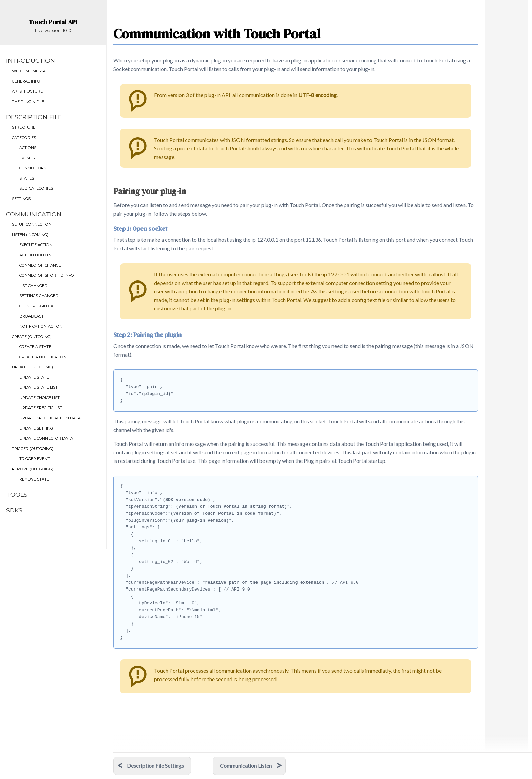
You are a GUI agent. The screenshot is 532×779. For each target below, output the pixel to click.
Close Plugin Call (38, 306)
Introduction (31, 61)
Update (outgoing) (32, 367)
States (27, 178)
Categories (24, 138)
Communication (34, 214)
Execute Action (36, 245)
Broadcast (32, 316)
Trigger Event (35, 459)
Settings (21, 199)
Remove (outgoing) (33, 469)
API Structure (27, 91)
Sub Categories (36, 188)
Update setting (36, 428)
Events (27, 158)
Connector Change (40, 265)
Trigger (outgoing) (33, 449)
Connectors (33, 168)
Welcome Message (31, 71)
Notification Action (41, 326)
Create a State (35, 347)
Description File (34, 117)
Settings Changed (39, 296)
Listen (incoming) (30, 235)
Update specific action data (50, 418)
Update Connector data (46, 438)
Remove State (34, 479)
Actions (28, 148)
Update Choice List (40, 398)
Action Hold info (38, 255)
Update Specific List (41, 408)
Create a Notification (43, 357)
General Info (26, 81)
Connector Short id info (47, 275)
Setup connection (32, 224)
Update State (34, 377)
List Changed (33, 286)
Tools (17, 495)
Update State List (39, 387)
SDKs (14, 510)
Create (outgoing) (32, 337)
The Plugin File (28, 102)
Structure (24, 127)
